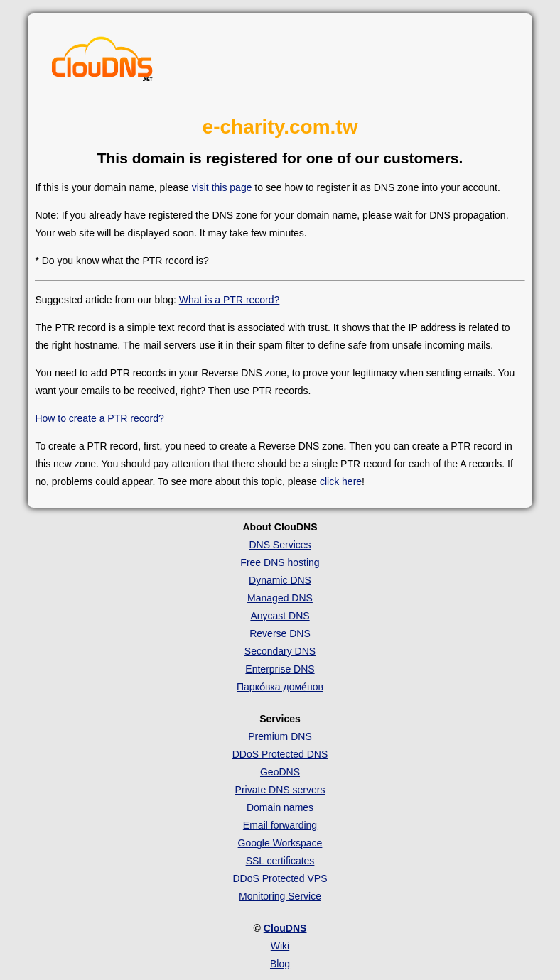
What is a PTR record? (230, 300)
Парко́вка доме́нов (280, 687)
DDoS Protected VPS (280, 878)
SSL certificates (280, 861)
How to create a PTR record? (99, 418)
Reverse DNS (280, 633)
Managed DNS (280, 598)
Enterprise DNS (280, 669)
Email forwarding (280, 825)
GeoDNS (280, 772)
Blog (280, 964)
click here (341, 481)
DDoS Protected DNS (280, 754)
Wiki (280, 946)
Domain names (280, 807)
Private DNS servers (280, 790)
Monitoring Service (280, 896)
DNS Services (280, 545)
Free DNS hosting (280, 562)
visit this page (222, 187)
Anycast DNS (280, 616)
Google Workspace (280, 843)
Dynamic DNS (280, 580)
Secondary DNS (280, 651)
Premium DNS (280, 736)
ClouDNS (285, 928)
